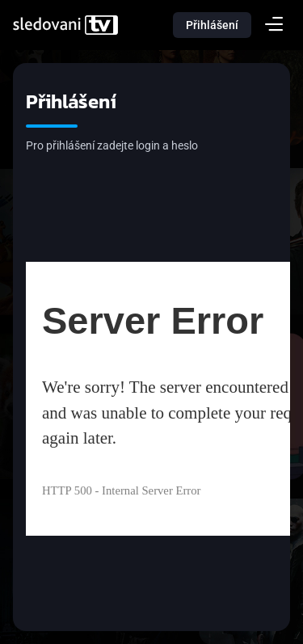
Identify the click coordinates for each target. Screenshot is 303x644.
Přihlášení (212, 25)
